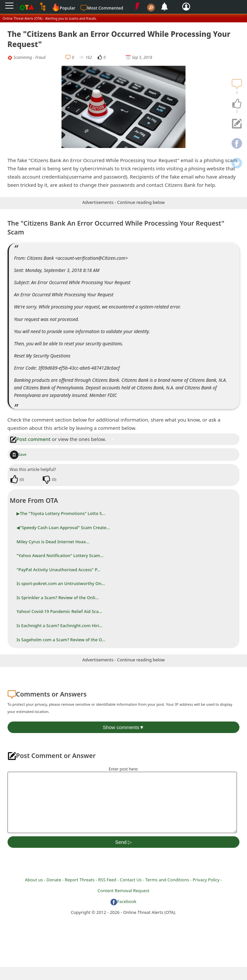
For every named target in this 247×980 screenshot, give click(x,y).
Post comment (30, 439)
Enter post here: (123, 769)
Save (18, 454)
